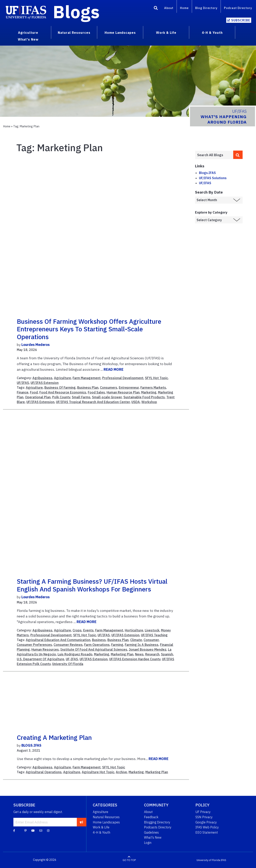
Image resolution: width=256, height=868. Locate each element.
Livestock (152, 630)
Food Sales (96, 392)
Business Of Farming (60, 388)
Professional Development (123, 378)
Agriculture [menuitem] (28, 33)
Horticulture (134, 630)
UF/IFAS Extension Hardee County (135, 659)
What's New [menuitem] (28, 39)
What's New (153, 837)
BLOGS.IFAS (31, 745)
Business (99, 640)
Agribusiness (42, 378)
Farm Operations (97, 645)
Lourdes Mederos (35, 345)
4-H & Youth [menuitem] (212, 33)
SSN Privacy (204, 817)
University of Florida (208, 860)
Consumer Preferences (34, 645)
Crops (77, 630)
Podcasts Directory (158, 827)
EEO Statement (207, 832)
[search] (238, 155)
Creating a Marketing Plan (54, 737)
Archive (121, 772)
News (139, 654)
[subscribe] (81, 822)
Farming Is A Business (142, 645)
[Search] (156, 9)
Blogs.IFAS (207, 173)
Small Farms (81, 397)
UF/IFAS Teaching (154, 635)
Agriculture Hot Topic (98, 772)
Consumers (109, 388)
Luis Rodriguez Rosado (75, 654)
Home (184, 8)
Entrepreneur (129, 388)
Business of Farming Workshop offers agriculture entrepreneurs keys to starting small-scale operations (89, 329)
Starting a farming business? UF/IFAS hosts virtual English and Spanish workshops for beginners (92, 585)
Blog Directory (206, 8)
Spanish (167, 654)
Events (88, 630)
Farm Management (87, 378)
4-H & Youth (101, 832)
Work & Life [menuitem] (166, 33)
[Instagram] (48, 830)
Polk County (61, 397)
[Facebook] (14, 830)
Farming (117, 645)
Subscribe (241, 20)
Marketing (149, 392)
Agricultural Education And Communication (58, 640)
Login (148, 843)
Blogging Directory (157, 822)
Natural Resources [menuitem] (74, 33)
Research (152, 654)
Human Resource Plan (123, 392)
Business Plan (88, 388)
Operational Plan (38, 397)
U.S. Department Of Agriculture (40, 659)
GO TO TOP (129, 860)
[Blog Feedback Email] (41, 830)
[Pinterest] (25, 830)
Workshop (149, 402)
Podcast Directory (238, 8)
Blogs (76, 12)
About (169, 8)
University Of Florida (68, 664)
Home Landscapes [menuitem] (120, 33)
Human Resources (45, 649)
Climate (136, 640)
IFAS (223, 860)
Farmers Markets (153, 388)
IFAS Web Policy (207, 827)
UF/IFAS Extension (45, 383)
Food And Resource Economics (63, 392)
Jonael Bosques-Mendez (148, 649)
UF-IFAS (72, 659)
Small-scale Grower (107, 397)
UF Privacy (203, 812)
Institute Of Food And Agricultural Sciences (94, 649)
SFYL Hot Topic (156, 378)
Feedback (151, 817)
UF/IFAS (23, 383)
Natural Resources (106, 817)
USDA (136, 402)
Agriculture (62, 378)
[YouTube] (33, 830)
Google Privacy (206, 822)
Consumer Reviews (68, 645)
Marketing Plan (122, 654)
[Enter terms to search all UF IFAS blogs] (214, 155)
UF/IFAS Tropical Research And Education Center (93, 402)
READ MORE (113, 369)
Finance (23, 392)
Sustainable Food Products (144, 397)
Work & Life (101, 827)
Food (34, 392)
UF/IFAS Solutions (213, 178)
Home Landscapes (106, 822)
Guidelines (151, 832)
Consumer (151, 640)
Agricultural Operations (44, 772)
